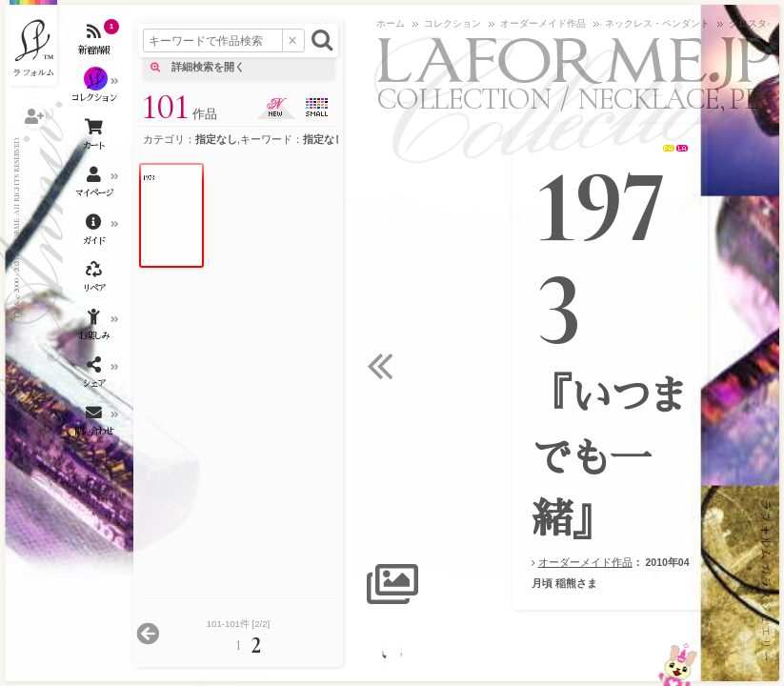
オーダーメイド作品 (585, 562)
